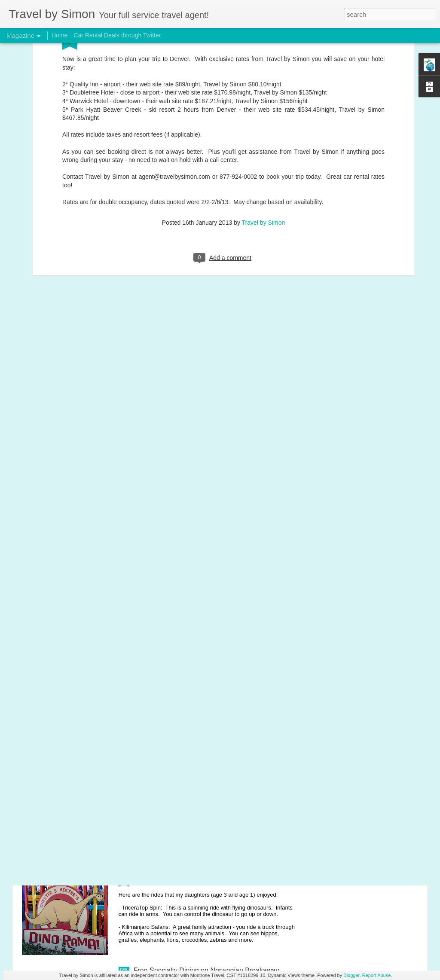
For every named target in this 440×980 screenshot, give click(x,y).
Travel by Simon (264, 153)
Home (60, 35)
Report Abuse (377, 975)
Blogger (351, 975)
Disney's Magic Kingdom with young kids (196, 775)
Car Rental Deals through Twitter (117, 35)
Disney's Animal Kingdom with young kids (197, 873)
